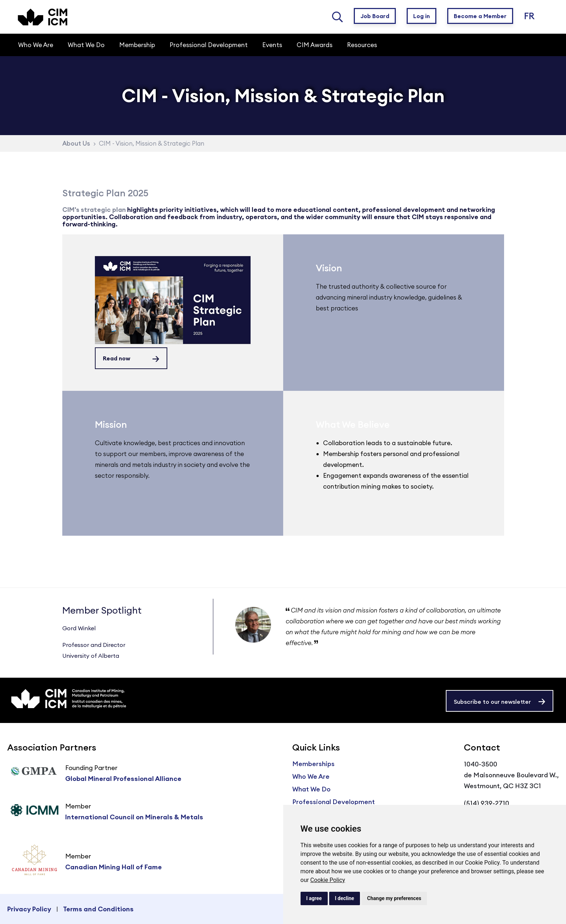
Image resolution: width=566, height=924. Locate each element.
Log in (422, 16)
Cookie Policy (328, 880)
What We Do (311, 789)
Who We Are (311, 776)
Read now (117, 358)
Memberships (313, 764)
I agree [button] (314, 898)
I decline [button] (345, 898)
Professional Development (334, 802)
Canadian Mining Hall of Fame (114, 867)
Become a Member (480, 16)
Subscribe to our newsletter (492, 702)
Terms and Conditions (98, 909)
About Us (76, 143)
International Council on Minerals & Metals (134, 817)
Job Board (375, 16)
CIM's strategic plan (94, 210)
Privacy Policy (29, 909)
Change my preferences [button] (394, 898)
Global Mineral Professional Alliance (123, 779)
